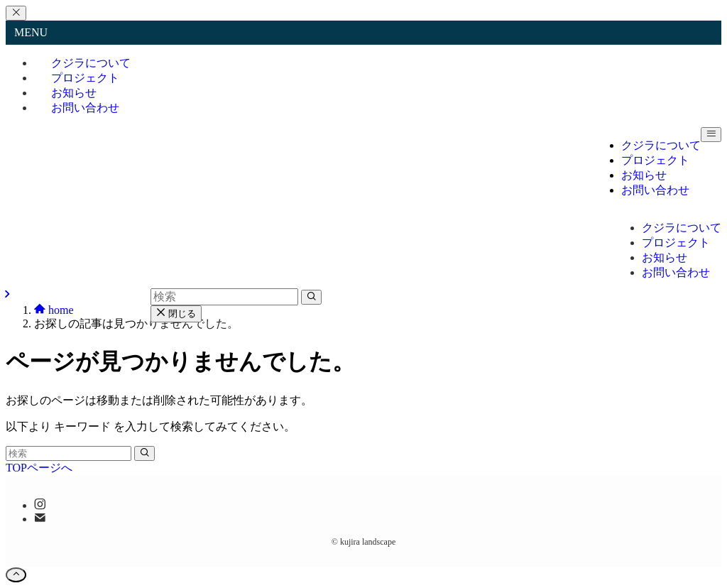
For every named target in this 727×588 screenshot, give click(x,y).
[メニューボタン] (711, 135)
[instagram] (40, 505)
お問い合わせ (85, 108)
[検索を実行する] (144, 453)
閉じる (176, 314)
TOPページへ (39, 468)
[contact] (40, 519)
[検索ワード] (69, 453)
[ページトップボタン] (16, 575)
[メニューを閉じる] (16, 13)
